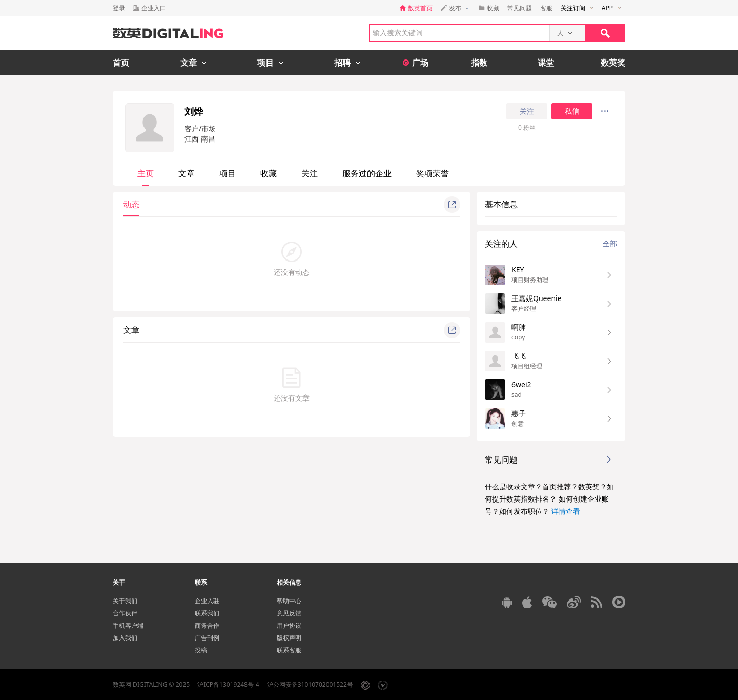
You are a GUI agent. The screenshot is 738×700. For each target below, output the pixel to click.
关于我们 (125, 601)
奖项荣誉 (433, 173)
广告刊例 (207, 638)
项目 (228, 173)
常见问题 (520, 8)
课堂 (546, 63)
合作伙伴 (125, 613)
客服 (546, 8)
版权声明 (289, 638)
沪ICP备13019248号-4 (228, 684)
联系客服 (289, 650)
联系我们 (207, 613)
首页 (121, 63)
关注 (527, 111)
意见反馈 (289, 613)
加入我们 (125, 638)
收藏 (269, 173)
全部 (610, 243)
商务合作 (207, 625)
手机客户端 (128, 625)
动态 (131, 204)
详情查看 (566, 511)
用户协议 (289, 625)
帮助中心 (289, 601)
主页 (146, 173)
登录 (119, 8)
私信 (572, 111)
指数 (479, 63)
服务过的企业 (367, 173)
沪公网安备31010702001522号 (310, 684)
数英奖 (613, 63)
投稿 (201, 650)
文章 (187, 173)
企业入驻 (207, 601)
